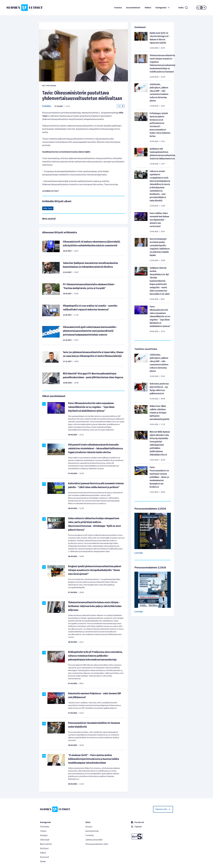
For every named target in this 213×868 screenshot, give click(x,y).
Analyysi (44, 835)
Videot (148, 8)
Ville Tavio (48, 208)
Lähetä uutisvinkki (94, 840)
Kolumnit (45, 857)
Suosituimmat (133, 8)
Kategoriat (163, 8)
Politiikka (47, 106)
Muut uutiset (46, 844)
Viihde (43, 861)
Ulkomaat (45, 840)
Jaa (121, 106)
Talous (43, 831)
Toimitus (90, 835)
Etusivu (118, 8)
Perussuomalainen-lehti (97, 844)
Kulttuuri (44, 848)
